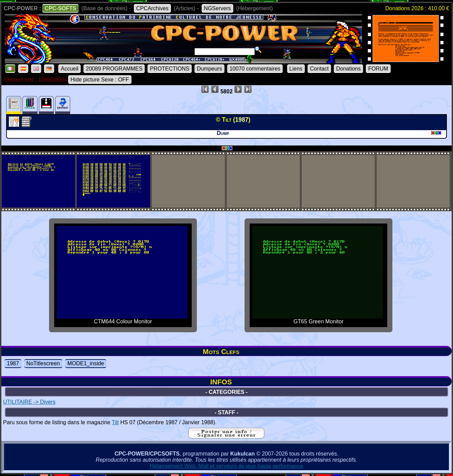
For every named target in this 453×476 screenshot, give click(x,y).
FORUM (378, 69)
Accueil (69, 69)
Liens (296, 69)
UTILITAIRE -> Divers (29, 402)
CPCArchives (152, 8)
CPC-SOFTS (60, 8)
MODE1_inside (86, 363)
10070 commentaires (255, 69)
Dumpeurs (209, 69)
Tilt (115, 422)
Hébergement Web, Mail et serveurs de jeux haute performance (227, 466)
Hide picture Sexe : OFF (100, 80)
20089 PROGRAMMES (114, 69)
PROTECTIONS (170, 69)
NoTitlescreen (43, 363)
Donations (348, 69)
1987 (13, 363)
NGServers (217, 8)
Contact (319, 69)
